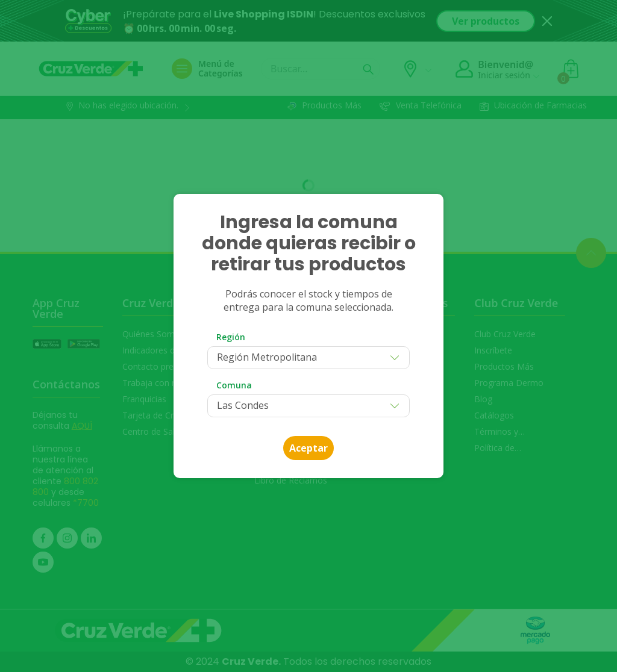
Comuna (234, 385)
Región (231, 337)
